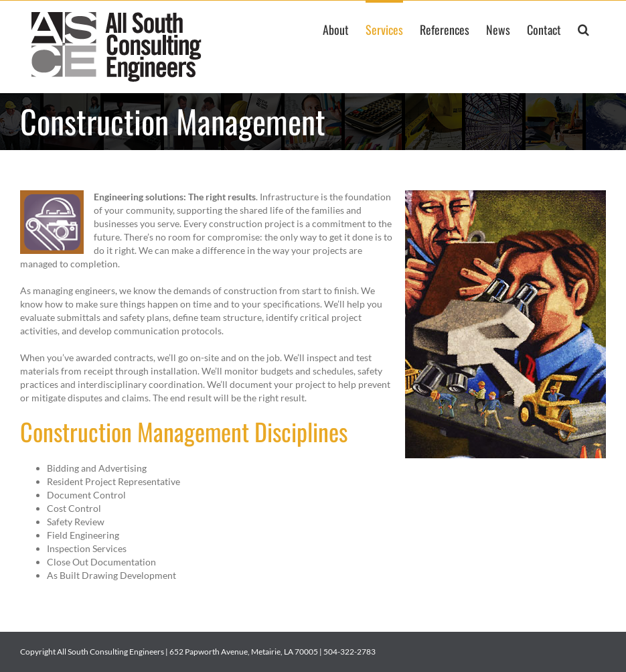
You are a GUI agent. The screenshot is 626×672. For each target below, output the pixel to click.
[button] (583, 28)
